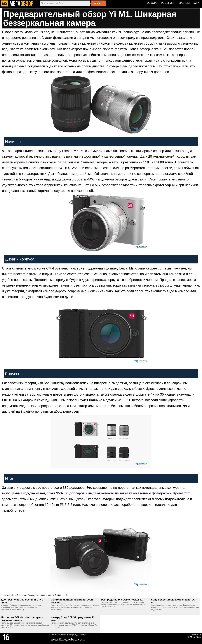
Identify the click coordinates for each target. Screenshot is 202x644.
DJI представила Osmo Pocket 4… (122, 600)
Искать (98, 3)
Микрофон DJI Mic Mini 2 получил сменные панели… (22, 619)
